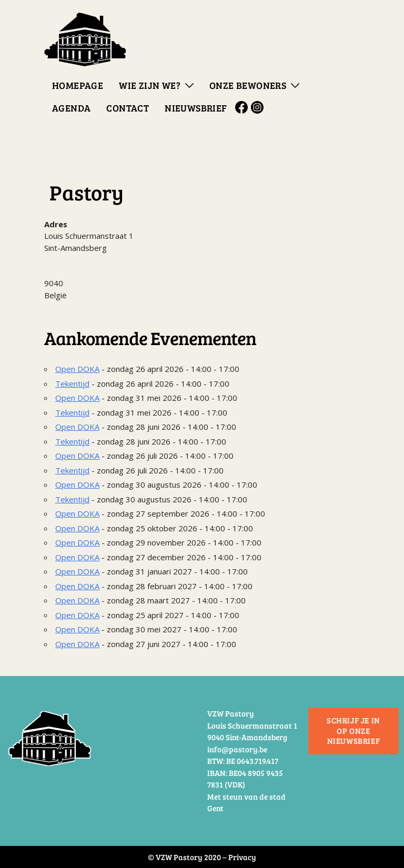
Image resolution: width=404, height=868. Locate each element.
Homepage (78, 85)
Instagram (259, 107)
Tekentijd (72, 383)
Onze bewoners (248, 85)
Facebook (243, 107)
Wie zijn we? (150, 85)
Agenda (71, 108)
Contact (128, 108)
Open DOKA (77, 369)
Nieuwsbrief (196, 108)
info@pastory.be (237, 749)
